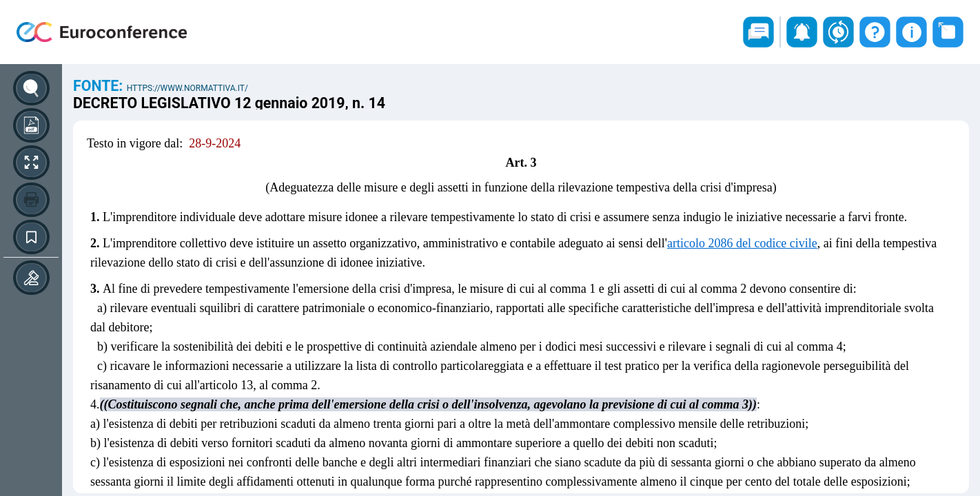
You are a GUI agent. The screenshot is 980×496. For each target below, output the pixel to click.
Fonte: (100, 86)
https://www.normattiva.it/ (187, 88)
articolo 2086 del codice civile (742, 243)
